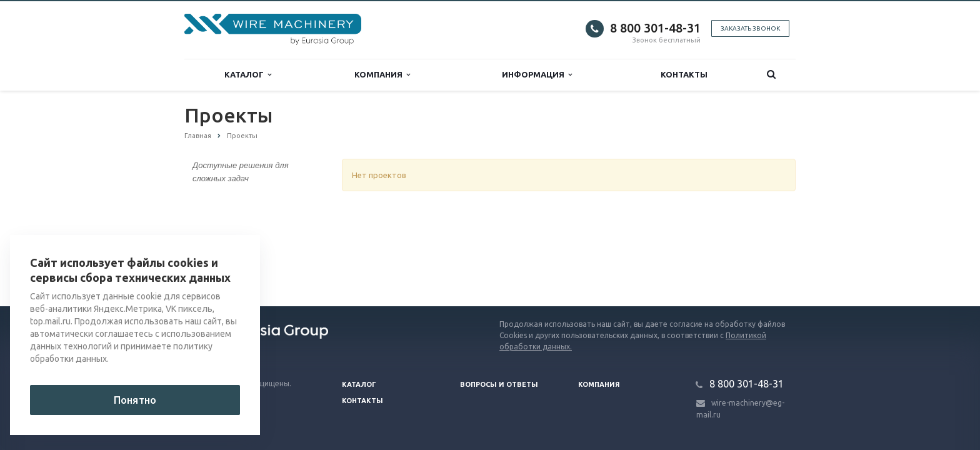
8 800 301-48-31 (655, 28)
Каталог (248, 75)
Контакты (684, 74)
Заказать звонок (750, 28)
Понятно (135, 400)
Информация (537, 75)
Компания (382, 75)
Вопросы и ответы (499, 384)
